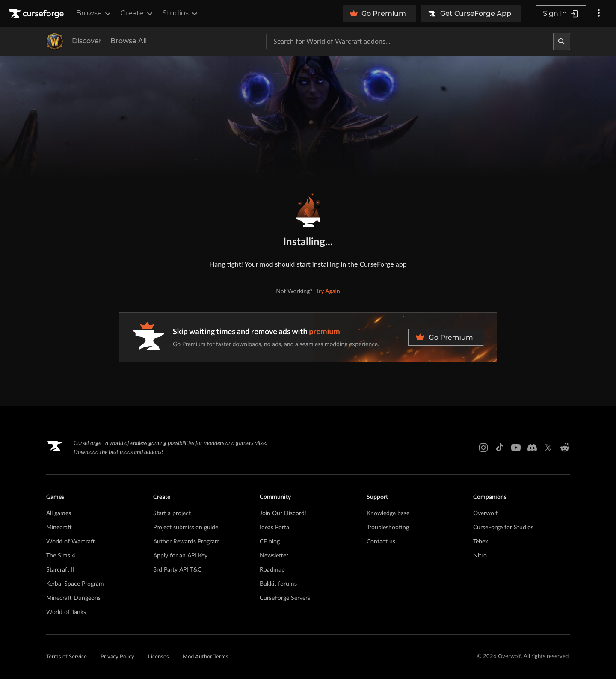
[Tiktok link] (500, 448)
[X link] (548, 448)
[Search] (562, 42)
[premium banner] (308, 337)
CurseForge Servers (285, 598)
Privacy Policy (117, 657)
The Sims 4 (61, 556)
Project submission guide (186, 528)
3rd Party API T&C (177, 570)
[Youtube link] (516, 448)
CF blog (270, 542)
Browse (94, 13)
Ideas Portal (275, 528)
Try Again (328, 291)
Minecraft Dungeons (73, 598)
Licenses (158, 657)
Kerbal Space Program (75, 584)
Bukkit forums (278, 584)
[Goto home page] (37, 14)
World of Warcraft (71, 542)
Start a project (172, 513)
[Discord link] (532, 448)
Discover (87, 41)
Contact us (381, 542)
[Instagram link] (483, 448)
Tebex (481, 542)
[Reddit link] (565, 448)
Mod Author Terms (206, 657)
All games (59, 513)
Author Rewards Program (187, 542)
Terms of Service (67, 657)
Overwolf (485, 513)
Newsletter (274, 556)
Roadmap (272, 570)
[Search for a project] (410, 42)
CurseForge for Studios (503, 528)
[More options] (599, 14)
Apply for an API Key (180, 556)
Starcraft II (60, 570)
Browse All (129, 41)
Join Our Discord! (283, 513)
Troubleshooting (388, 528)
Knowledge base (388, 513)
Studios (181, 13)
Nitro (480, 556)
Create (137, 13)
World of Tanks (66, 612)
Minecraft (59, 528)
